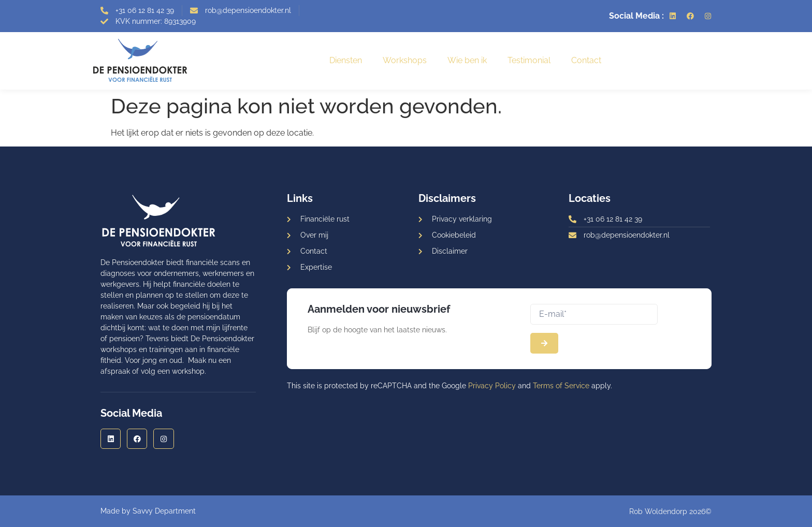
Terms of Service (561, 386)
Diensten (346, 60)
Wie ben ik (467, 60)
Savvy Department (164, 511)
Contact (586, 60)
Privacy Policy (492, 386)
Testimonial (529, 60)
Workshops (405, 60)
